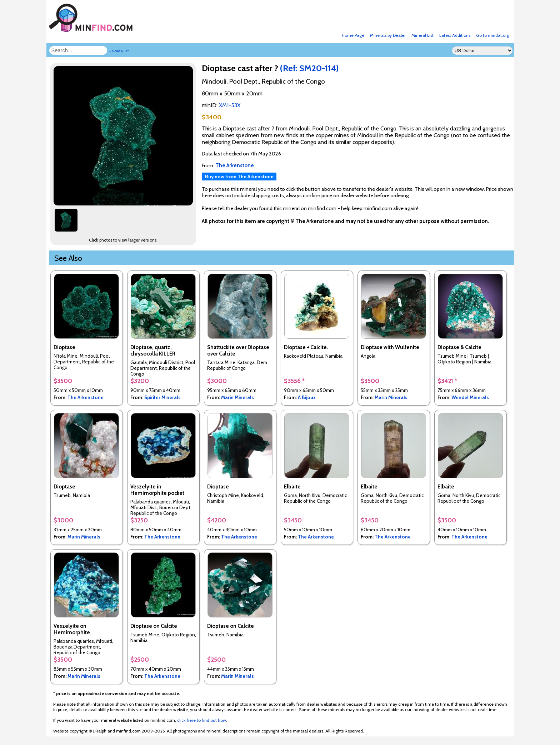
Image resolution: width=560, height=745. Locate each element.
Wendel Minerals (470, 397)
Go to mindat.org (493, 35)
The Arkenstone (86, 397)
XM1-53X (230, 105)
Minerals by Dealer (388, 35)
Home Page (353, 35)
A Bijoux (307, 397)
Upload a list (119, 51)
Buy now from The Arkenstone (239, 177)
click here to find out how (202, 720)
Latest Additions (455, 35)
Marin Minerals (237, 397)
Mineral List (422, 35)
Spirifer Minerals (162, 397)
